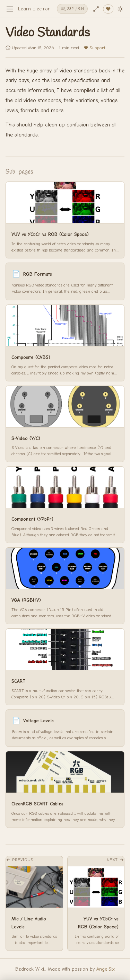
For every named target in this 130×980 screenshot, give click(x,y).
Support (94, 48)
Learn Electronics (37, 9)
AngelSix (106, 969)
